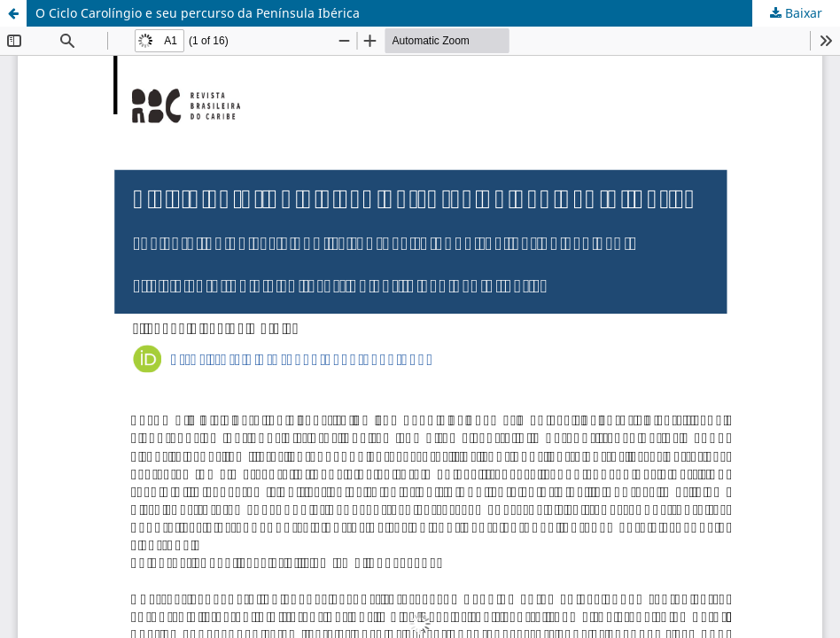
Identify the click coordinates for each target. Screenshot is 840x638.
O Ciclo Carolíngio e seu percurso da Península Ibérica (198, 13)
